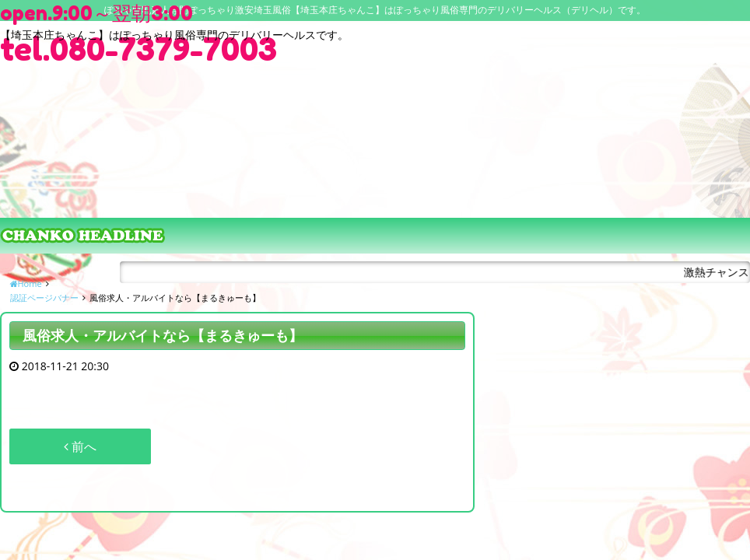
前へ (80, 446)
